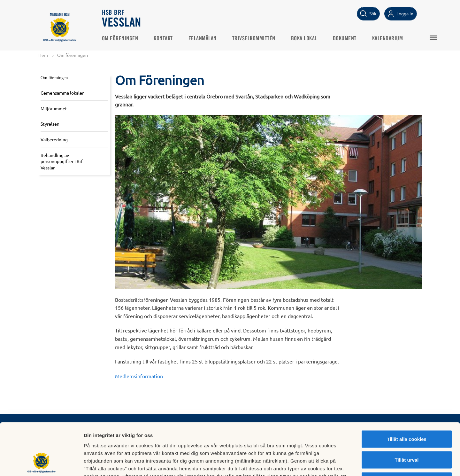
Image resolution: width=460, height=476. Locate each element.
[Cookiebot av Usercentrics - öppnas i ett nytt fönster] (41, 464)
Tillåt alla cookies (407, 392)
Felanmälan (203, 39)
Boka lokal (304, 39)
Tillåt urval (407, 413)
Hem (43, 55)
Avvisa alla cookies (406, 434)
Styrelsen (50, 124)
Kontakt (164, 39)
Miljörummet (54, 108)
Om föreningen (120, 39)
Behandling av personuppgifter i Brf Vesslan (62, 161)
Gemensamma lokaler (62, 93)
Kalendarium (388, 39)
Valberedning (54, 139)
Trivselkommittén (254, 39)
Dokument (345, 39)
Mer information (340, 463)
